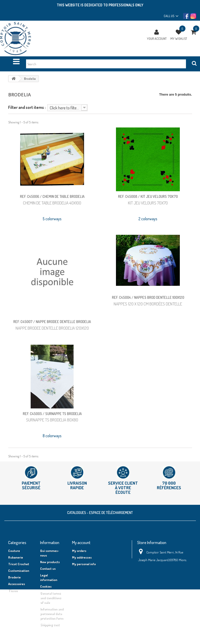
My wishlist (179, 38)
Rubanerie (16, 557)
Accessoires (17, 584)
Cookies (46, 586)
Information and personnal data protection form (52, 613)
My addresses (82, 557)
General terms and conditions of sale (51, 598)
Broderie (14, 577)
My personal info (84, 564)
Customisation (19, 571)
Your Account (157, 38)
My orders (79, 551)
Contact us (48, 569)
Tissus (13, 590)
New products (50, 562)
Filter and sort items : (27, 107)
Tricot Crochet (19, 564)
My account (81, 542)
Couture (14, 551)
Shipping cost (50, 625)
